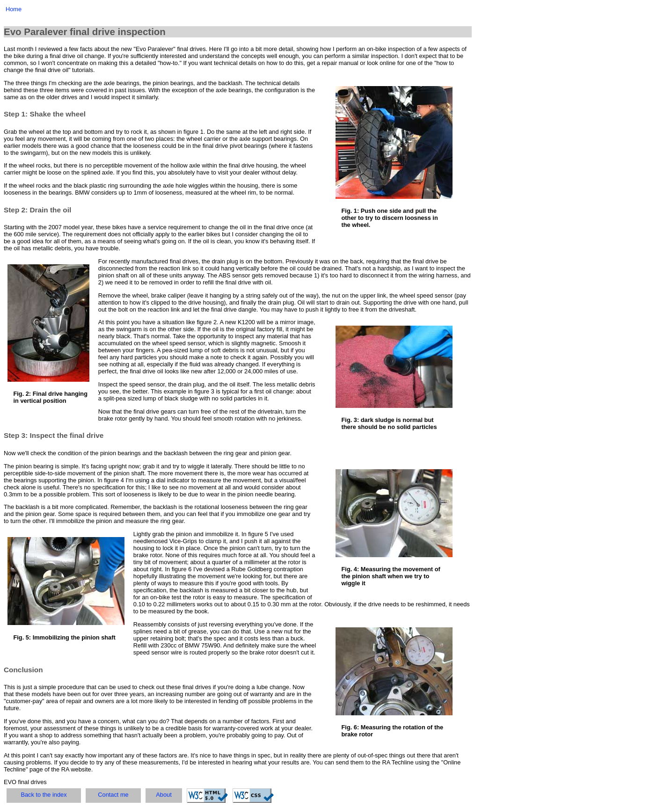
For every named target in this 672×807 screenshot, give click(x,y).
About (164, 795)
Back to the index (44, 795)
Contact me (113, 795)
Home (14, 9)
